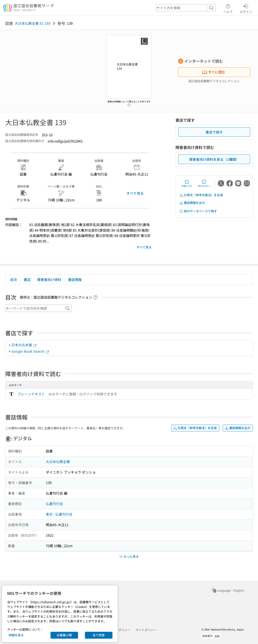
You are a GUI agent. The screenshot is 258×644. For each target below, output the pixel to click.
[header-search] (186, 8)
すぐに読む (214, 72)
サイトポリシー (146, 630)
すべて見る (135, 193)
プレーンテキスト (31, 394)
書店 (27, 279)
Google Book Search (31, 351)
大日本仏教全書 (58, 462)
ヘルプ (228, 8)
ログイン (246, 8)
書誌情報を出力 (192, 203)
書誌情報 (75, 279)
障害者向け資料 (49, 279)
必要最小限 (64, 635)
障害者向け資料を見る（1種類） (214, 159)
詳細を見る (16, 635)
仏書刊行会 (54, 504)
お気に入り (187, 183)
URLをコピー (204, 183)
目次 (14, 279)
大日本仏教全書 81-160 (33, 23)
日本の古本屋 (24, 345)
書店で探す (214, 132)
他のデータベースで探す (198, 211)
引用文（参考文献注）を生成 (201, 195)
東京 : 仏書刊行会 (59, 514)
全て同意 (99, 635)
